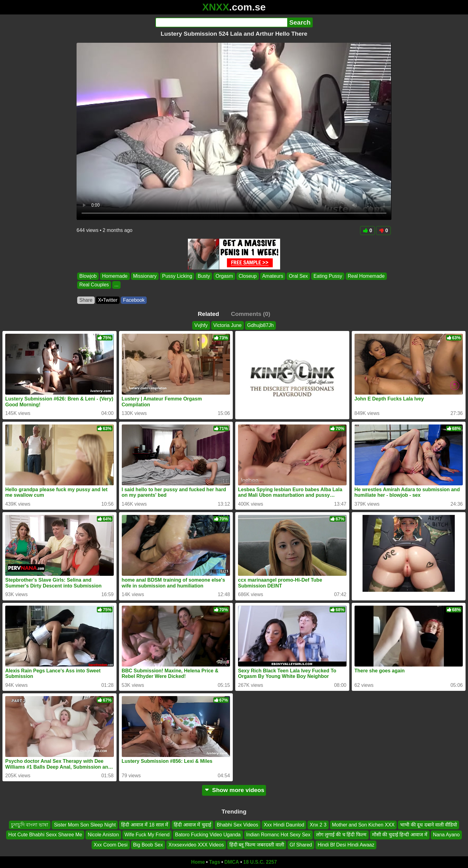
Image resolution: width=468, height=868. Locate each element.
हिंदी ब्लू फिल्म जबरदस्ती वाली (257, 845)
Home (198, 862)
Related (208, 314)
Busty (204, 276)
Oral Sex (298, 276)
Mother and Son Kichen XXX (363, 825)
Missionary (145, 276)
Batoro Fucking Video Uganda (208, 835)
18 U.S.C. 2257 (260, 862)
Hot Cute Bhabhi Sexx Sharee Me (45, 835)
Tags (215, 862)
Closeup (248, 276)
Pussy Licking (177, 276)
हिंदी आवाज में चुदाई (192, 825)
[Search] (221, 22)
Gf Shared (301, 845)
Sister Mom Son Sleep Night (85, 825)
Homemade (115, 276)
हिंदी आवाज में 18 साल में (145, 825)
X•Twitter (108, 300)
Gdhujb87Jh (260, 325)
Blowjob (88, 276)
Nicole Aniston (103, 835)
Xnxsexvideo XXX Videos (196, 845)
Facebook (134, 300)
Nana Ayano (446, 835)
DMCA (232, 862)
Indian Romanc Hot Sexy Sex (278, 835)
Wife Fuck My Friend (147, 835)
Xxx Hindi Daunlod (284, 825)
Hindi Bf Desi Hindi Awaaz (346, 845)
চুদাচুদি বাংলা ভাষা (30, 825)
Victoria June (228, 325)
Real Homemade (366, 276)
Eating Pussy (328, 276)
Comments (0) (251, 314)
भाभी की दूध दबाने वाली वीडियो (428, 825)
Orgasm (224, 276)
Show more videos (234, 790)
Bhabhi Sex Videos (238, 825)
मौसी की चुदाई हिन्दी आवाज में (400, 835)
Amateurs (273, 276)
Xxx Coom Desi (111, 845)
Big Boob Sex (148, 845)
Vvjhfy (201, 325)
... (116, 285)
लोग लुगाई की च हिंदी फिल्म (341, 835)
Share (86, 300)
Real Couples (94, 285)
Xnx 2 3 (318, 825)
